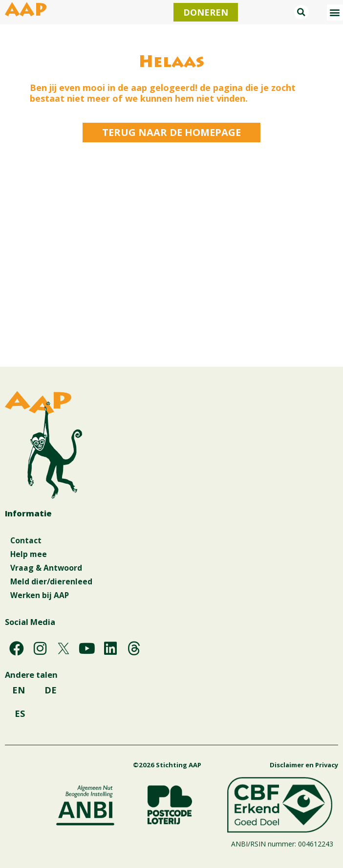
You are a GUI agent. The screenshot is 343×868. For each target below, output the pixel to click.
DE (51, 690)
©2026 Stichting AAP (167, 765)
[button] (301, 12)
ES (20, 713)
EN (19, 690)
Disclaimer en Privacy (304, 765)
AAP (26, 12)
